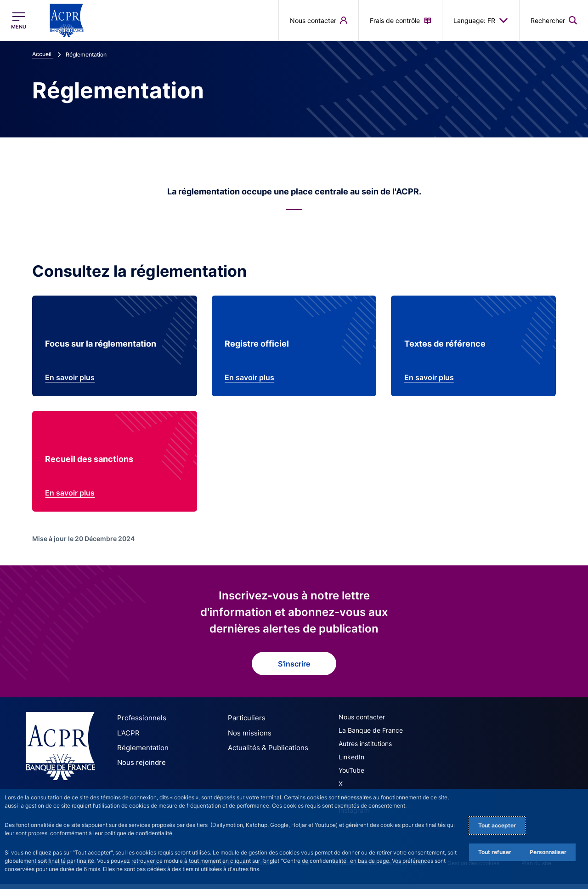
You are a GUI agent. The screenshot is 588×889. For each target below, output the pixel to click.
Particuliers (244, 725)
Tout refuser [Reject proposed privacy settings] (495, 852)
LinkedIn (351, 764)
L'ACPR (128, 739)
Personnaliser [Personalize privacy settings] (548, 852)
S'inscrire (294, 670)
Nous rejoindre (139, 767)
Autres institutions (365, 750)
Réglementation (141, 753)
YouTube (351, 777)
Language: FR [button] (481, 20)
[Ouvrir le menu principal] (19, 20)
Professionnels (139, 725)
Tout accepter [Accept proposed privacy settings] (497, 825)
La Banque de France (371, 737)
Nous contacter (362, 724)
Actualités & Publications (265, 753)
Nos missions (247, 739)
